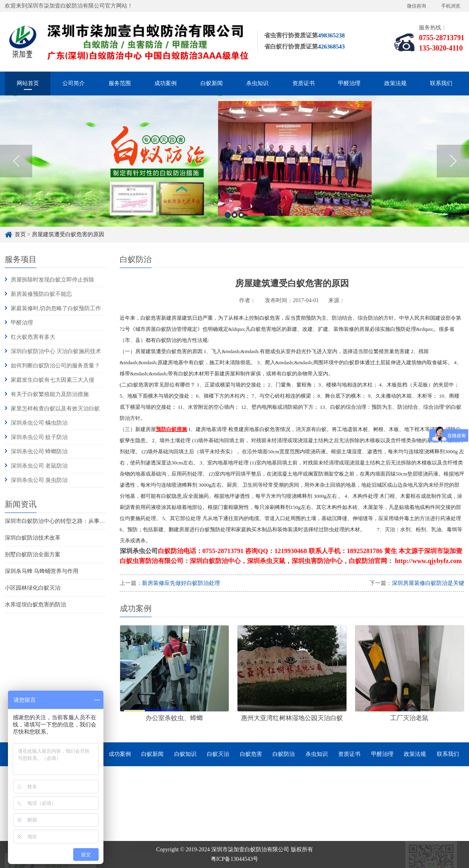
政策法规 (395, 83)
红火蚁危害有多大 (33, 337)
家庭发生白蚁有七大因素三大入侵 (53, 380)
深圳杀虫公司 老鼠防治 (39, 466)
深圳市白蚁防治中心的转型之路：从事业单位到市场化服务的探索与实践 (94, 521)
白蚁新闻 (212, 83)
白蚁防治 (284, 754)
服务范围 (120, 83)
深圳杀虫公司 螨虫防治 (39, 423)
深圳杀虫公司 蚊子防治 (39, 437)
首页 (20, 234)
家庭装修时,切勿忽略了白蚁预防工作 (56, 308)
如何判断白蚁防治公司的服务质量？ (55, 366)
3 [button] (241, 218)
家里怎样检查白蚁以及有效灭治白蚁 (55, 409)
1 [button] (228, 218)
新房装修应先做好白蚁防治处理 (181, 583)
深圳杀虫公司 (139, 551)
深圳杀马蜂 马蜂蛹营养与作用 (42, 571)
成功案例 (165, 83)
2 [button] (234, 218)
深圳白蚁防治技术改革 (33, 538)
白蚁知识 (185, 754)
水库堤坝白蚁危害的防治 (35, 605)
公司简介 (74, 83)
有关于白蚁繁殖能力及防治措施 (50, 394)
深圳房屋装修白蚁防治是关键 (428, 583)
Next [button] (453, 164)
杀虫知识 (257, 83)
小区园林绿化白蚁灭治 (33, 588)
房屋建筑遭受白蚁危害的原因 (68, 234)
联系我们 (441, 83)
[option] (234, 164)
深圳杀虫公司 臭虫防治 (39, 480)
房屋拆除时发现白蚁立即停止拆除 (53, 280)
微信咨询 (416, 6)
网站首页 (28, 83)
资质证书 (304, 83)
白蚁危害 (251, 754)
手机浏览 (451, 6)
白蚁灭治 (218, 754)
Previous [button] (16, 164)
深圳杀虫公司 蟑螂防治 (39, 451)
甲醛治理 (349, 83)
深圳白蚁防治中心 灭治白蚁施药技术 (56, 351)
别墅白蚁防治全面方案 (33, 554)
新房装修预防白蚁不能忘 (41, 294)
